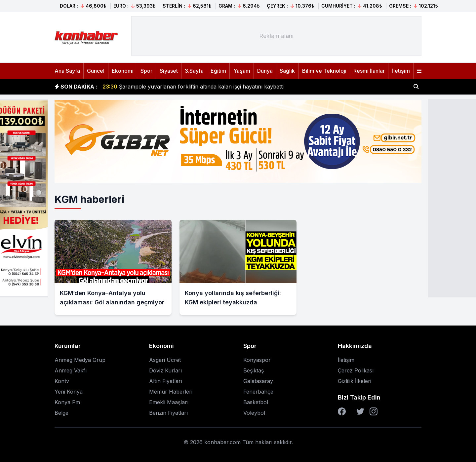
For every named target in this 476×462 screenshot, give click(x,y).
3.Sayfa (194, 71)
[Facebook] (342, 411)
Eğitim (218, 71)
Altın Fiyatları (166, 381)
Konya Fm (67, 402)
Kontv (62, 381)
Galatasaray (258, 381)
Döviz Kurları (165, 370)
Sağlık (287, 71)
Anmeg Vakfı (71, 370)
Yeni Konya (69, 392)
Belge (61, 413)
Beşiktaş (254, 370)
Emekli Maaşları (169, 402)
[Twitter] (360, 411)
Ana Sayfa (67, 71)
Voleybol (254, 413)
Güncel (96, 71)
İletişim (401, 71)
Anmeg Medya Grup (80, 360)
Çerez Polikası (356, 370)
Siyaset (169, 71)
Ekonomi (123, 71)
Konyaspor (257, 360)
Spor (146, 71)
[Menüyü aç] (419, 71)
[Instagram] (374, 411)
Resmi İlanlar (369, 71)
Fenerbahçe (258, 392)
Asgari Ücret (165, 360)
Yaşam (242, 71)
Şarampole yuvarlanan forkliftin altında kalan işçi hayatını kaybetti (193, 87)
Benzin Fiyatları (168, 413)
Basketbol (256, 402)
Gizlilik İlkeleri (355, 381)
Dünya (265, 71)
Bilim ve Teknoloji (324, 71)
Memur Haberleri (171, 392)
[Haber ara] (416, 87)
